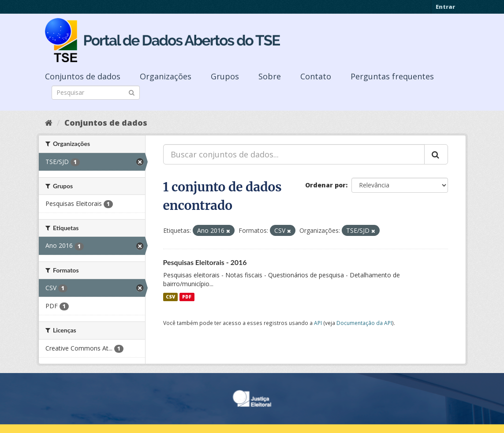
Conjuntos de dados (83, 76)
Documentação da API (364, 323)
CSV (170, 297)
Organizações (166, 76)
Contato (316, 76)
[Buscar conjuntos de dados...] (294, 154)
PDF (187, 297)
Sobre (270, 76)
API (318, 323)
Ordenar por (325, 185)
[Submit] (132, 92)
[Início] (49, 123)
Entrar (445, 7)
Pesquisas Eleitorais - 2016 (205, 262)
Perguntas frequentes (392, 76)
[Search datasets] (96, 93)
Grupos (225, 76)
